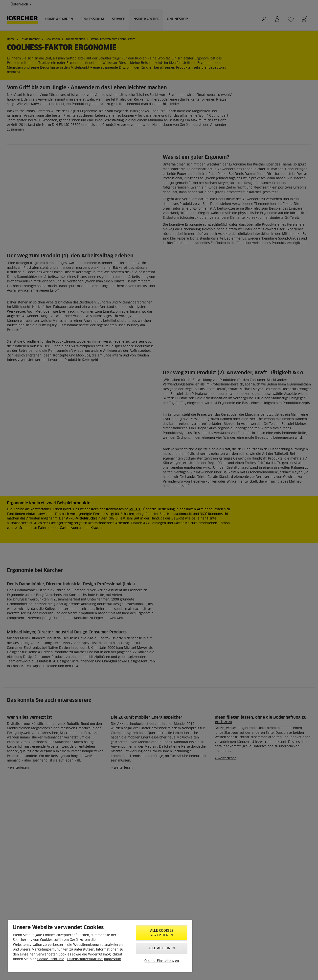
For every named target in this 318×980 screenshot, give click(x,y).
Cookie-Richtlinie (51, 959)
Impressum (113, 959)
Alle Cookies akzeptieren (162, 933)
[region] (100, 946)
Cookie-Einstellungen (162, 961)
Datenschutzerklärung (85, 959)
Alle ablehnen (162, 948)
